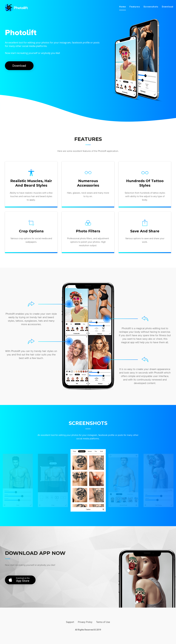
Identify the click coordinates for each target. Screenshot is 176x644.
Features (135, 7)
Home (123, 7)
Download (168, 7)
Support (70, 622)
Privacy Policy (85, 622)
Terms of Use (103, 622)
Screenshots (151, 7)
